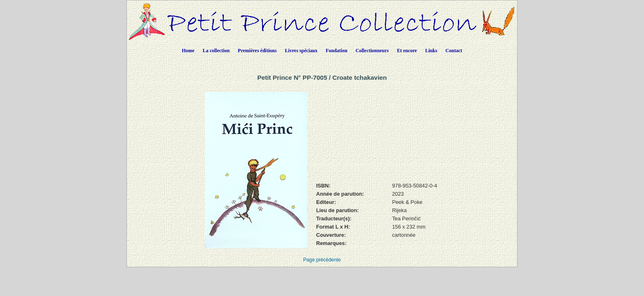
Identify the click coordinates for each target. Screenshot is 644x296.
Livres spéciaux (301, 51)
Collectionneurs (372, 51)
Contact (454, 51)
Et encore (407, 51)
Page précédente (322, 260)
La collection (216, 51)
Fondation (337, 51)
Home (188, 51)
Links (431, 51)
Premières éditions (257, 51)
